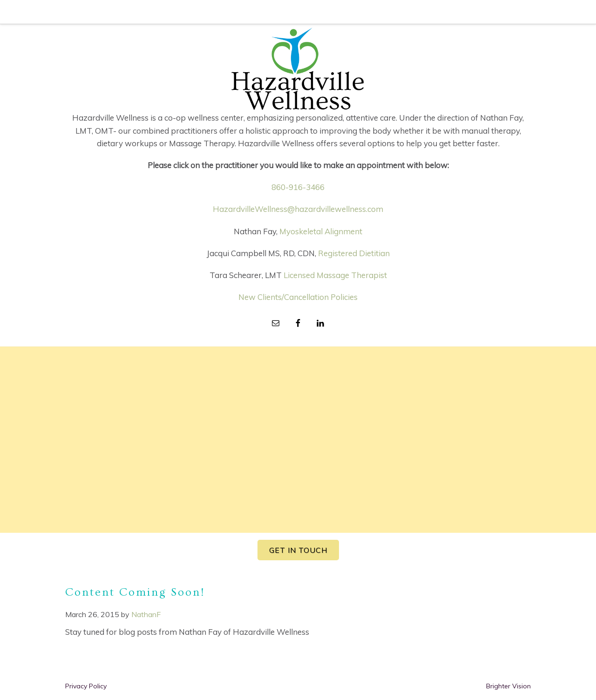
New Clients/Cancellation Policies (298, 297)
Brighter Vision (508, 686)
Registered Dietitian (354, 253)
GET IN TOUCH (298, 550)
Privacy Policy (86, 686)
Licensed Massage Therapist (335, 275)
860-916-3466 (298, 187)
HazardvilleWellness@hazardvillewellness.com (298, 209)
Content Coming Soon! (135, 592)
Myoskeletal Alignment (321, 231)
